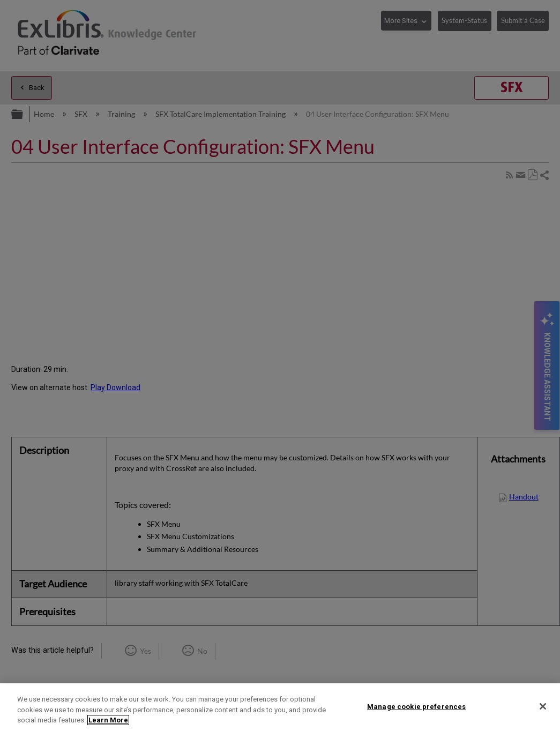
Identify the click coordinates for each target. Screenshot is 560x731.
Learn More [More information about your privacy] (108, 720)
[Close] (543, 706)
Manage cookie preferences (416, 706)
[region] (280, 707)
